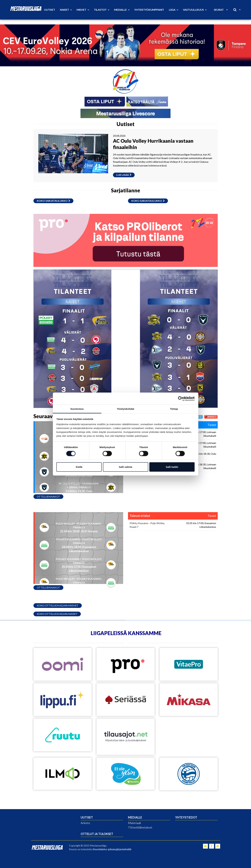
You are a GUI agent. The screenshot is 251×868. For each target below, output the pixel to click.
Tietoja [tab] (174, 409)
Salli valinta (125, 467)
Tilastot (102, 10)
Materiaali (134, 823)
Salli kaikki (172, 467)
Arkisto (85, 823)
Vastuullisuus (195, 10)
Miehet (83, 10)
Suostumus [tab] (77, 409)
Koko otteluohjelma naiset (57, 614)
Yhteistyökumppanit (149, 10)
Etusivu (34, 10)
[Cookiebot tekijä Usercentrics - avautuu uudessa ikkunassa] (180, 399)
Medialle (122, 10)
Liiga (174, 10)
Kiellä (79, 467)
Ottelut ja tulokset (97, 834)
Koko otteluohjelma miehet (58, 605)
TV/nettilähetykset (140, 827)
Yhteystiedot (186, 817)
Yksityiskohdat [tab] (125, 409)
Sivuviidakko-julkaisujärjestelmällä (112, 849)
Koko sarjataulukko (53, 201)
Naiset (66, 10)
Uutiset (50, 10)
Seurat (221, 10)
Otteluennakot (48, 497)
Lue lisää (124, 175)
